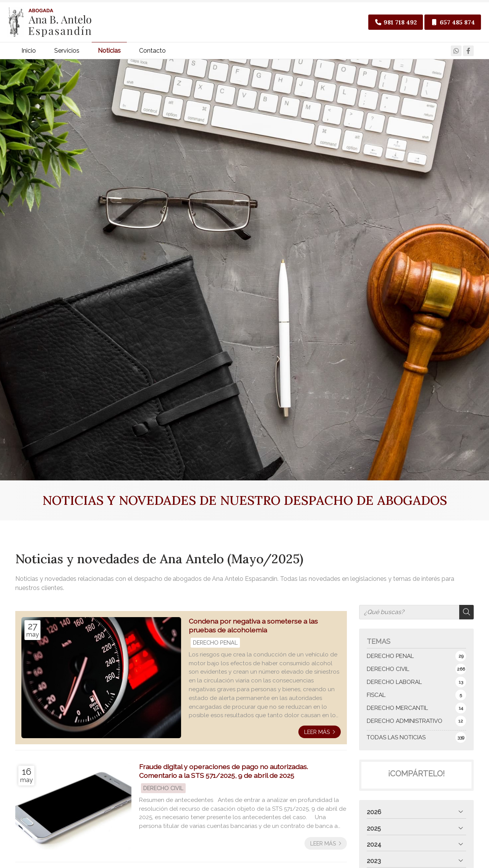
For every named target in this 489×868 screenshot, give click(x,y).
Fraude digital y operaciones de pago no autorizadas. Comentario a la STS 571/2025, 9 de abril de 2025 (223, 774)
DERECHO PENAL (215, 646)
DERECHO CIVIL (163, 791)
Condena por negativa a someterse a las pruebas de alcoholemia (253, 628)
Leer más (317, 735)
